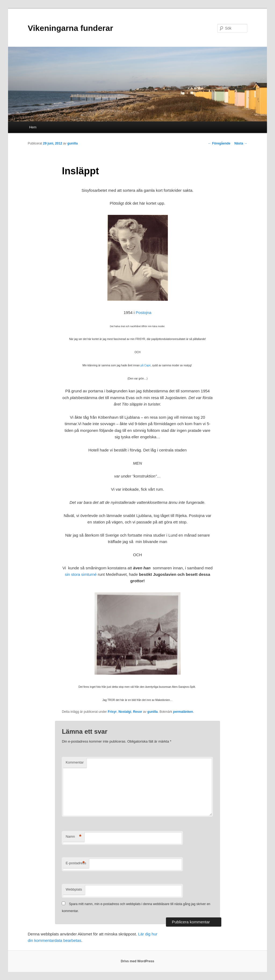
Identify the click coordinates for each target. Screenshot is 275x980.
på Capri (146, 365)
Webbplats (74, 889)
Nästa (241, 143)
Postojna (143, 312)
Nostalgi (125, 712)
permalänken (183, 712)
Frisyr (112, 712)
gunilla (73, 143)
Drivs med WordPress (138, 961)
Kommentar (75, 762)
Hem (33, 127)
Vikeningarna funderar (70, 28)
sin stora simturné (81, 574)
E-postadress (76, 863)
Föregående (219, 143)
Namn (73, 837)
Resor (137, 712)
